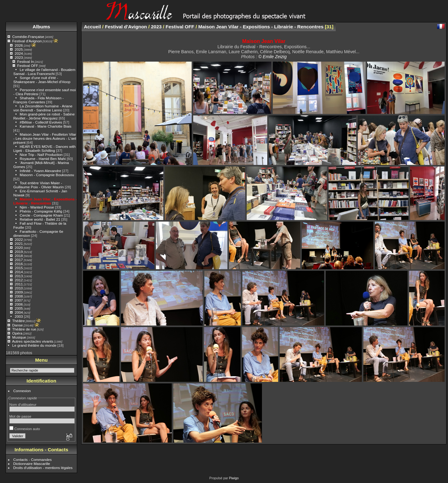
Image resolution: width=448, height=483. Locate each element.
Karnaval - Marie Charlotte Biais (45, 126)
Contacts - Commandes (33, 460)
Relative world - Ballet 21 (40, 219)
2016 (19, 264)
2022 (19, 239)
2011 (19, 284)
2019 (19, 252)
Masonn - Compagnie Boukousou (47, 175)
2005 (19, 308)
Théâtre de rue (24, 329)
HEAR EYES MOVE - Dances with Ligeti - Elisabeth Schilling (44, 148)
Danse (17, 325)
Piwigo (234, 478)
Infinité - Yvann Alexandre (40, 171)
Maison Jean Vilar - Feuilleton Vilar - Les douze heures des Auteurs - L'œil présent (45, 138)
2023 (19, 57)
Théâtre (19, 321)
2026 (19, 45)
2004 (19, 312)
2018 (19, 256)
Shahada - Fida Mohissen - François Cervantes (39, 100)
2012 (19, 280)
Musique (19, 337)
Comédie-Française (28, 37)
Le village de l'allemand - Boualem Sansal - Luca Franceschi (44, 72)
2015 (19, 268)
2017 (19, 260)
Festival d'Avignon (27, 41)
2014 (19, 272)
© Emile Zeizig (272, 57)
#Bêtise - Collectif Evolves (41, 122)
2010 (19, 288)
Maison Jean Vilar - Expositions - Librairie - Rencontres (45, 201)
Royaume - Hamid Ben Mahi (43, 159)
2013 (19, 276)
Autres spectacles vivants (33, 341)
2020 (19, 248)
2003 (19, 316)
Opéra (17, 333)
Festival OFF (28, 66)
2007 (19, 300)
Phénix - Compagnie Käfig (41, 211)
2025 (19, 49)
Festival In (26, 61)
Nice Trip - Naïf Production (41, 155)
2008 (19, 296)
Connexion (22, 391)
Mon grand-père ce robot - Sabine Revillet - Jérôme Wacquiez (44, 116)
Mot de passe (20, 416)
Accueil (93, 27)
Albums (41, 27)
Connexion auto (25, 429)
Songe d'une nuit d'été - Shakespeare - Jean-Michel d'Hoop (42, 80)
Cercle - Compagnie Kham (41, 215)
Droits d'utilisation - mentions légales (43, 468)
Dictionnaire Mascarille (32, 464)
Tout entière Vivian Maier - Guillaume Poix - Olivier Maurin (39, 185)
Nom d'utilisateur (23, 404)
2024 (19, 53)
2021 (19, 244)
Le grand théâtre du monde (34, 345)
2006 (19, 304)
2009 (19, 292)
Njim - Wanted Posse (37, 207)
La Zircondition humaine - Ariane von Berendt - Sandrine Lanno (43, 108)
